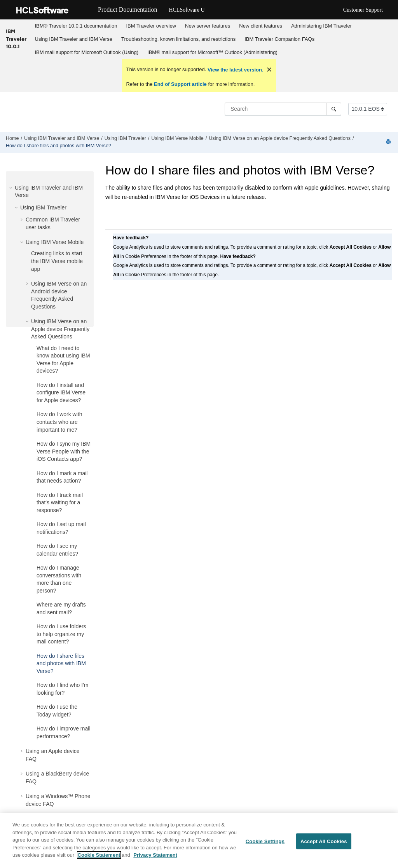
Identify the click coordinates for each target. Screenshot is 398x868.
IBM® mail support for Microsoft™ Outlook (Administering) (212, 52)
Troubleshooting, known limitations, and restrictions (178, 39)
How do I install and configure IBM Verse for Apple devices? (61, 393)
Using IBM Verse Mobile (177, 138)
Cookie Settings (265, 844)
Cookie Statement (99, 858)
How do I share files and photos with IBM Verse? (58, 146)
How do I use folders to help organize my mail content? (61, 634)
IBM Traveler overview (151, 26)
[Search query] (283, 109)
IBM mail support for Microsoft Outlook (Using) (87, 52)
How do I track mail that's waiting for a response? (60, 503)
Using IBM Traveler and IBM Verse (74, 39)
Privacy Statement (155, 858)
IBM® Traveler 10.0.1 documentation (76, 26)
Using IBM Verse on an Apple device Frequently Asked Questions (280, 138)
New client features (261, 26)
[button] (12, 188)
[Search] (334, 109)
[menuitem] (76, 26)
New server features (208, 26)
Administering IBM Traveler (321, 26)
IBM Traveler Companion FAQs (279, 39)
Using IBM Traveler (125, 138)
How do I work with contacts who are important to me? (59, 422)
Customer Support (363, 10)
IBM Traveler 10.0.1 (16, 39)
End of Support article (180, 84)
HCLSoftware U (187, 10)
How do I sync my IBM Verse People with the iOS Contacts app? (64, 451)
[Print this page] (389, 142)
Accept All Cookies (324, 844)
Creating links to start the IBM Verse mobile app (57, 261)
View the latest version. (235, 70)
